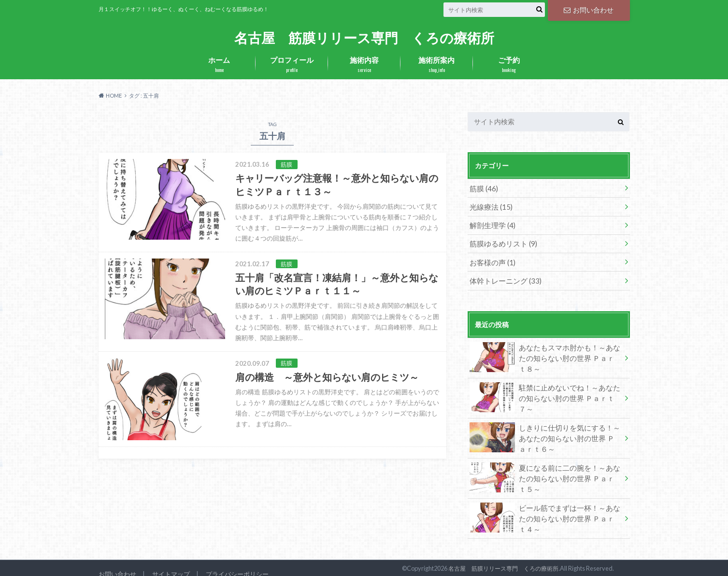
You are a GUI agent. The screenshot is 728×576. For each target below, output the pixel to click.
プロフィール (292, 65)
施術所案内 (437, 65)
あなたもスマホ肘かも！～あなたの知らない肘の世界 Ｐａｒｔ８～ (545, 353)
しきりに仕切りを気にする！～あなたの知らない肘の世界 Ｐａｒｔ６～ (545, 430)
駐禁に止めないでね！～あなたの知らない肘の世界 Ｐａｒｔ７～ (545, 389)
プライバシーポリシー (237, 563)
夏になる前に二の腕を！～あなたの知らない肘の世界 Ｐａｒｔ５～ (545, 469)
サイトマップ (171, 563)
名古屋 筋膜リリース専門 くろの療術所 (364, 37)
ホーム (219, 65)
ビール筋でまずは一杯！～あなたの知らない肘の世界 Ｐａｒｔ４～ (545, 508)
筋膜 (483, 188)
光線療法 (490, 206)
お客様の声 (491, 259)
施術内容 (364, 65)
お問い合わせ (588, 9)
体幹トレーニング (503, 277)
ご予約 (509, 65)
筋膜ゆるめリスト (501, 241)
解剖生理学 (491, 223)
